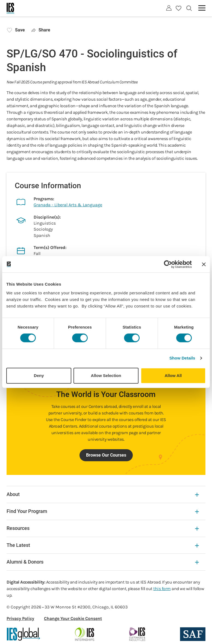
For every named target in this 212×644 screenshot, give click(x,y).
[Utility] (169, 8)
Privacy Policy (20, 618)
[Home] (11, 8)
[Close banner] (204, 264)
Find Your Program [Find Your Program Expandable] (103, 511)
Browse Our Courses (106, 455)
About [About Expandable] (103, 494)
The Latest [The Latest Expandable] (103, 545)
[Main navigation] (202, 8)
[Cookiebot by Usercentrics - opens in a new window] (168, 264)
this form (162, 589)
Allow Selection (106, 375)
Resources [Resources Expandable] (103, 528)
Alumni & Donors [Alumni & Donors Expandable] (103, 562)
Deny (39, 375)
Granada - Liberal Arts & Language (68, 205)
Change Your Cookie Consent (73, 618)
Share (41, 30)
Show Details (182, 358)
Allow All (173, 375)
